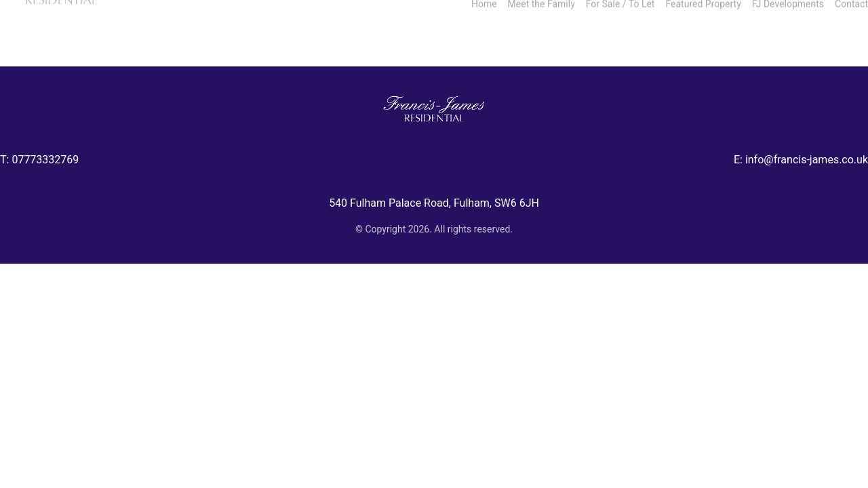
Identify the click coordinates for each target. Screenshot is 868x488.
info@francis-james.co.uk (807, 160)
